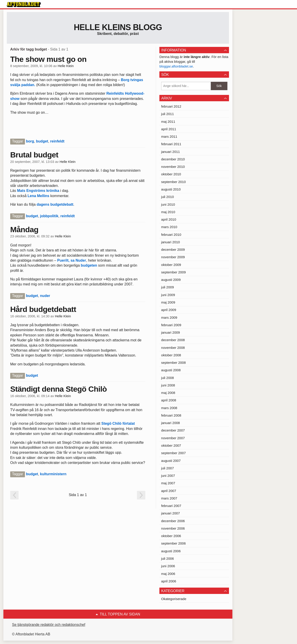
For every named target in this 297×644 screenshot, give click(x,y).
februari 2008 (171, 415)
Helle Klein (66, 66)
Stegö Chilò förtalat (118, 423)
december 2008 (173, 340)
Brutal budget (34, 155)
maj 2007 (168, 483)
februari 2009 (171, 325)
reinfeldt (57, 141)
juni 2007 (168, 476)
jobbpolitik (49, 216)
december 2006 (173, 521)
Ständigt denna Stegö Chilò (58, 389)
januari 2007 (171, 513)
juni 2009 (168, 295)
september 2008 (173, 363)
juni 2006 (168, 566)
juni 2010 (168, 204)
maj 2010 (168, 212)
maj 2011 (168, 122)
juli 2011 (168, 114)
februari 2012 (171, 106)
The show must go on (48, 59)
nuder (45, 296)
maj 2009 (168, 302)
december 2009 (173, 250)
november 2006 (173, 528)
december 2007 (173, 430)
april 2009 (169, 310)
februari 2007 (171, 506)
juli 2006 (168, 558)
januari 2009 (171, 332)
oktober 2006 (171, 536)
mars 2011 (169, 136)
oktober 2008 (171, 355)
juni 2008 (168, 385)
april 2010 (169, 219)
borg (30, 141)
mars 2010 (169, 227)
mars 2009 (169, 317)
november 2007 (173, 438)
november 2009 (173, 257)
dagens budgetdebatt (55, 204)
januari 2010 (171, 242)
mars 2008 (169, 408)
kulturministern (53, 474)
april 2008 (169, 400)
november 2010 (173, 167)
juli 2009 (168, 287)
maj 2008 (168, 393)
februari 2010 (171, 235)
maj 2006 (168, 574)
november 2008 (173, 348)
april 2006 (169, 581)
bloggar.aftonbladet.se (176, 66)
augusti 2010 (171, 189)
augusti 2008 (171, 370)
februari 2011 (171, 144)
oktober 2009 (171, 265)
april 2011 (169, 129)
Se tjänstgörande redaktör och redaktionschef (49, 625)
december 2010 (173, 159)
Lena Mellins (38, 196)
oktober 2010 (171, 174)
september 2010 (173, 182)
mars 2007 (169, 498)
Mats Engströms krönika (38, 191)
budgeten (89, 265)
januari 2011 (171, 152)
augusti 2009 (171, 280)
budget (42, 141)
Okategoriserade (174, 599)
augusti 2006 (171, 551)
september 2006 (173, 543)
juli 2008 (168, 378)
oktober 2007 (171, 445)
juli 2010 (168, 197)
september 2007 (173, 453)
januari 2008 (171, 423)
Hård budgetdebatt (43, 309)
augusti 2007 (171, 461)
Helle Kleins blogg (118, 27)
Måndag (24, 229)
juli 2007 (168, 468)
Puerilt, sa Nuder (71, 260)
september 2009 (173, 272)
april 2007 (169, 491)
